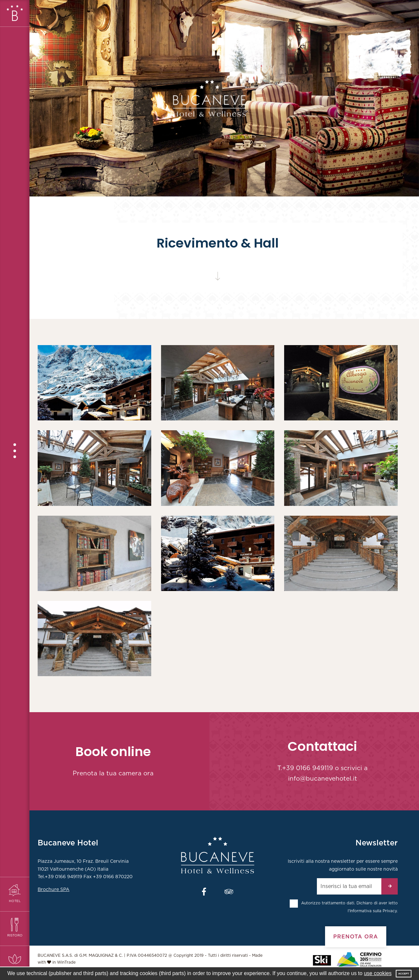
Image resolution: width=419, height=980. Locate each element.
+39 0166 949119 (308, 768)
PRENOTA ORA (356, 937)
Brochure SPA (54, 890)
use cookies (378, 973)
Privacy (390, 911)
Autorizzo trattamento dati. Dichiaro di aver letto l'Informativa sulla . (349, 907)
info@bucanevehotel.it (323, 779)
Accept (404, 974)
